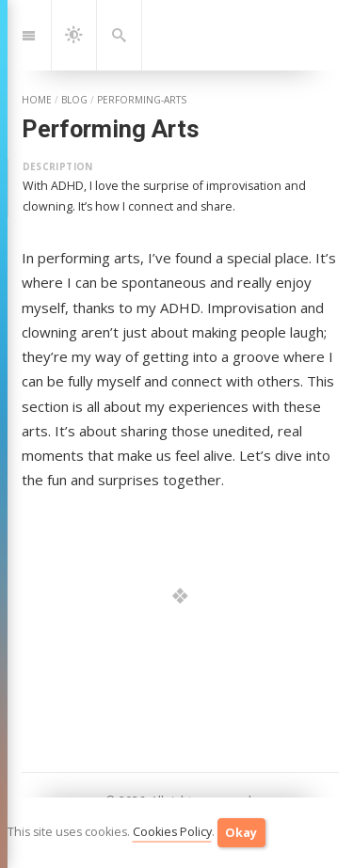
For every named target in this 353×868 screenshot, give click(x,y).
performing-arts (142, 100)
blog (74, 100)
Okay (241, 833)
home (37, 100)
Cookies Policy (172, 832)
